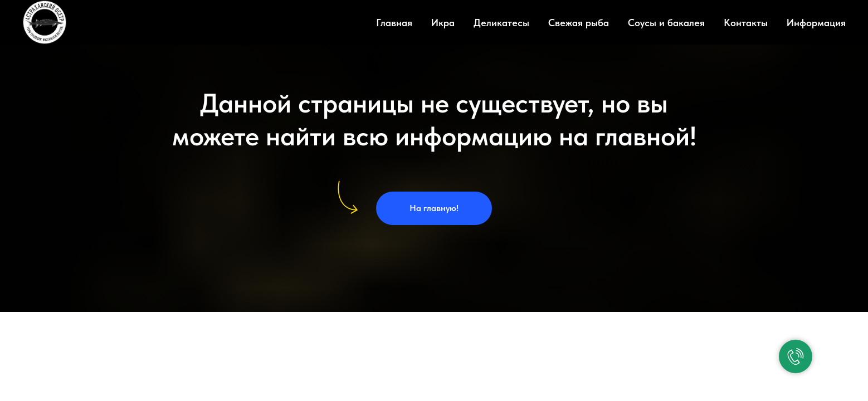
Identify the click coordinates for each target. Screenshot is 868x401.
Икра (443, 23)
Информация (816, 23)
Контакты (746, 23)
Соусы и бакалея (666, 23)
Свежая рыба (579, 23)
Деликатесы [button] (501, 23)
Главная (394, 23)
